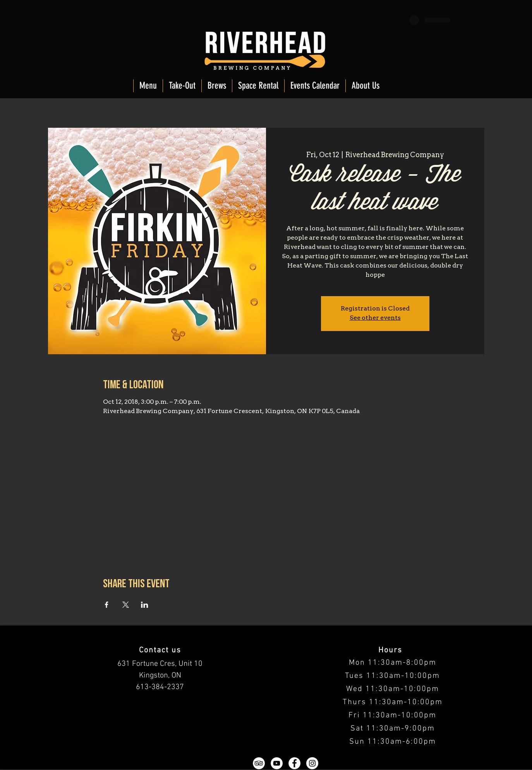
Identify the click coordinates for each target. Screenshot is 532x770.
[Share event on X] (126, 605)
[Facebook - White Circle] (294, 763)
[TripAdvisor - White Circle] (259, 763)
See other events (375, 318)
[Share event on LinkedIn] (145, 605)
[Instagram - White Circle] (312, 763)
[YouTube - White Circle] (277, 763)
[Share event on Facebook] (107, 605)
